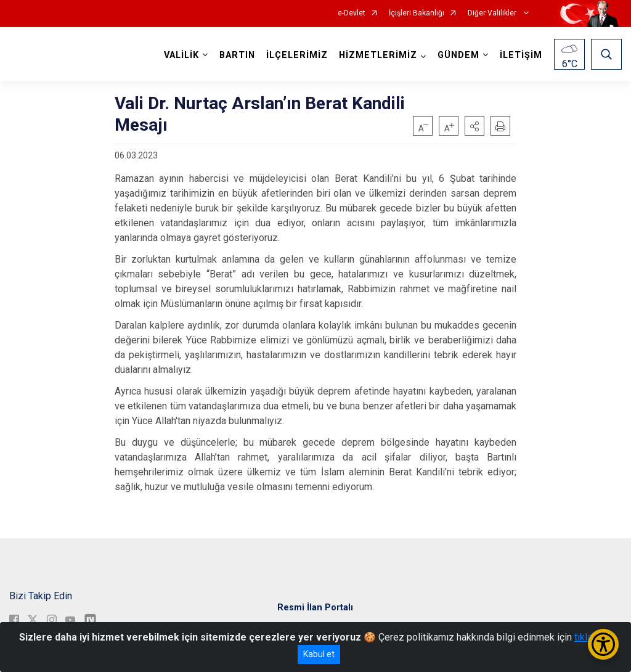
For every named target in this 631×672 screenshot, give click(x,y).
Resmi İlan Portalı (315, 608)
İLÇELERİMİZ (297, 55)
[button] (474, 126)
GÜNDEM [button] (458, 55)
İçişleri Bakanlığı (417, 13)
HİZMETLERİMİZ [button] (378, 55)
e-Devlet (352, 13)
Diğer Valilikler (493, 13)
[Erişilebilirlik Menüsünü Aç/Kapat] (603, 644)
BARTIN (237, 55)
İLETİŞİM (521, 55)
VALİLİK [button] (181, 55)
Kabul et (319, 654)
